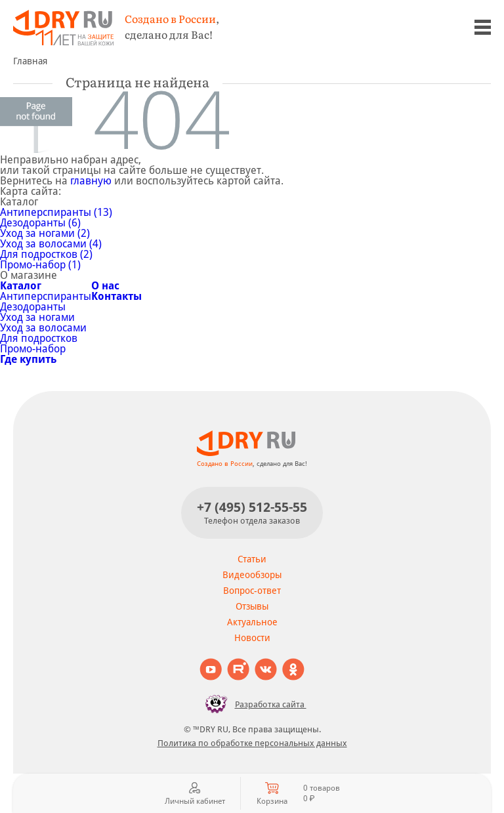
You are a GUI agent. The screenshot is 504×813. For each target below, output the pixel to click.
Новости (252, 638)
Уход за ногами (37, 317)
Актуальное (252, 622)
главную (91, 181)
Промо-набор (33, 349)
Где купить (28, 359)
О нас (105, 286)
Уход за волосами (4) (51, 244)
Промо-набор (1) (40, 265)
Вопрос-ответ (252, 591)
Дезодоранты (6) (40, 223)
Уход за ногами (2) (45, 233)
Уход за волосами (43, 328)
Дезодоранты (33, 307)
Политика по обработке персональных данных (252, 743)
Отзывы (252, 606)
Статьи (252, 559)
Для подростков (39, 338)
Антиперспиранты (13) (56, 212)
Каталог (21, 286)
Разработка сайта (252, 704)
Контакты (116, 296)
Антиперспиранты (46, 296)
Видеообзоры (252, 575)
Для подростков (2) (46, 254)
